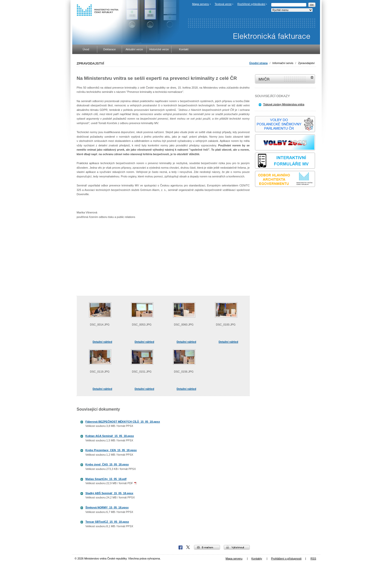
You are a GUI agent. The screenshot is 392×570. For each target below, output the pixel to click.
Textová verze (223, 4)
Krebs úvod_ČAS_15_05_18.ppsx (107, 464)
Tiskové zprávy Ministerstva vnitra (284, 104)
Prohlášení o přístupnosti (286, 558)
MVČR (285, 79)
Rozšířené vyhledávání (251, 4)
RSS (313, 558)
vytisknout (237, 547)
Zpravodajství (306, 63)
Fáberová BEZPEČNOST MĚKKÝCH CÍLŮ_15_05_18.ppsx (123, 422)
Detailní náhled (102, 342)
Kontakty (257, 558)
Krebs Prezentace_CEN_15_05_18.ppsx (111, 450)
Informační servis (283, 63)
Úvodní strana (258, 63)
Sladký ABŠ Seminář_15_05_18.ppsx (109, 493)
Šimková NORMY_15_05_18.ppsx (107, 507)
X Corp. (188, 547)
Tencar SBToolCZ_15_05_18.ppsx (107, 522)
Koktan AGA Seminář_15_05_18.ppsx (110, 436)
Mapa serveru (200, 4)
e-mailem (207, 547)
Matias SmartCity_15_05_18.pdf (106, 479)
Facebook (180, 547)
